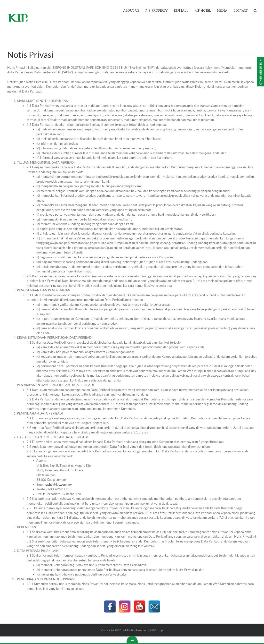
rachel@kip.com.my (58, 484)
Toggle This (132, 640)
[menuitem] (134, 10)
